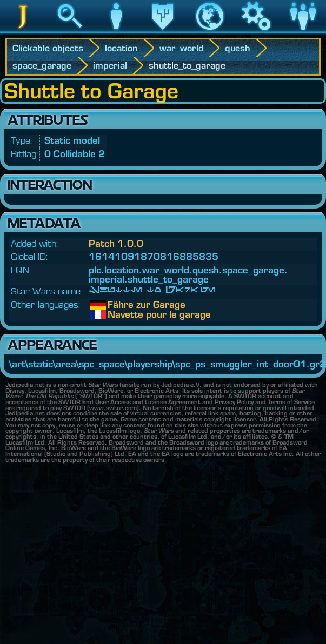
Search (70, 32)
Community (303, 32)
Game (256, 32)
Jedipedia (24, 32)
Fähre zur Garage (116, 305)
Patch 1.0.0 (116, 243)
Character (116, 32)
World (210, 32)
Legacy (163, 32)
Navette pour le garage (116, 314)
